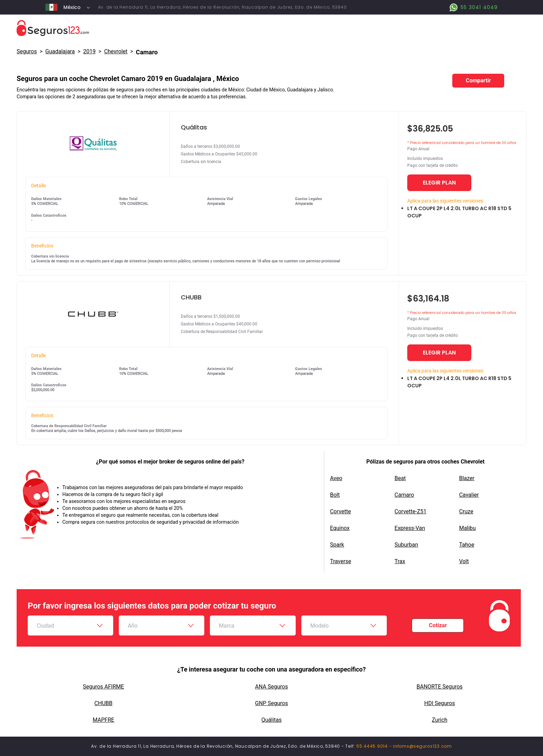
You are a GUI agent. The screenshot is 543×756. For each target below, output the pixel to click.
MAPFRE (103, 720)
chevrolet (116, 51)
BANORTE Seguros (440, 687)
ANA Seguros (272, 687)
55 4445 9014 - (375, 746)
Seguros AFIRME (103, 687)
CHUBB (104, 703)
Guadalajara (60, 51)
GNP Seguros (272, 703)
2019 (89, 51)
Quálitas (272, 720)
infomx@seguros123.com (422, 746)
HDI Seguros (440, 703)
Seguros (27, 51)
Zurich (440, 720)
